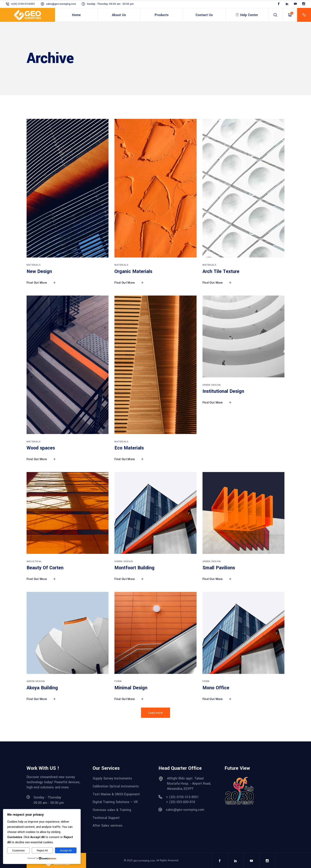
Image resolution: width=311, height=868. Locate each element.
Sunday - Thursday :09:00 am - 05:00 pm (110, 4)
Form (118, 681)
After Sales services (108, 826)
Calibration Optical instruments (116, 786)
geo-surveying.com (144, 861)
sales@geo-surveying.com (61, 4)
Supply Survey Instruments (112, 778)
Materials (34, 265)
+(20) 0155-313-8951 (23, 4)
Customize (18, 850)
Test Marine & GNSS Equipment (116, 794)
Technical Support (106, 818)
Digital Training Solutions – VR (115, 802)
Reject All (42, 850)
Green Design (212, 385)
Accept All (66, 850)
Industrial (34, 561)
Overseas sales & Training (112, 810)
